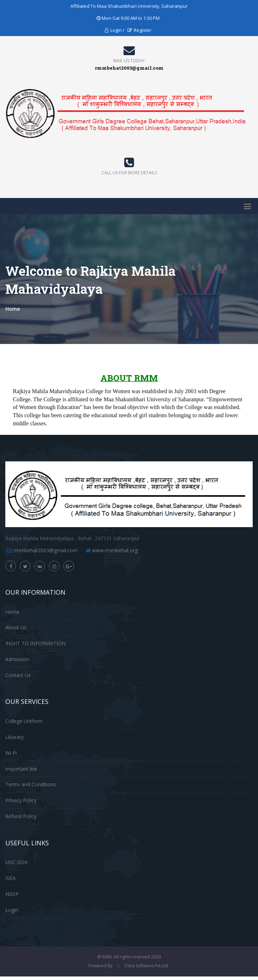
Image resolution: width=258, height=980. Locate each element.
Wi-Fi (11, 753)
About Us (16, 627)
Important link (21, 769)
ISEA (10, 878)
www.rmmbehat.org (115, 550)
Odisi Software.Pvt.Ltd (146, 966)
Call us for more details (129, 173)
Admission (17, 659)
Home (13, 309)
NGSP (12, 894)
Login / (115, 30)
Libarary (15, 737)
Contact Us (18, 675)
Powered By (101, 966)
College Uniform (24, 721)
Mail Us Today (129, 61)
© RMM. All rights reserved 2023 (129, 957)
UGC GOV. (17, 862)
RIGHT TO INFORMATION (35, 643)
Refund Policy (21, 816)
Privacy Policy (21, 800)
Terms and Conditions (31, 784)
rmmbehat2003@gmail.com (46, 550)
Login (12, 910)
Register (139, 30)
